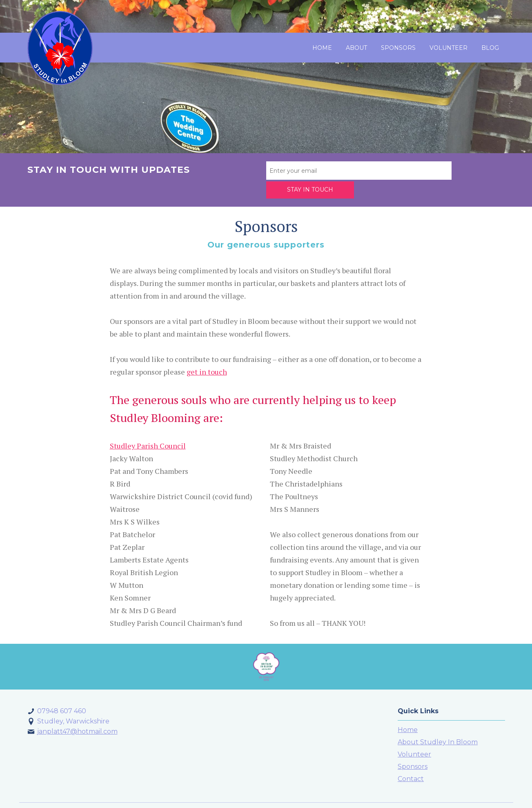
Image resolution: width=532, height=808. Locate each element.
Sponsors (398, 48)
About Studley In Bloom (438, 722)
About (356, 48)
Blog (490, 48)
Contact (411, 759)
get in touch (207, 352)
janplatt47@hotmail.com (77, 712)
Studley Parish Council (148, 426)
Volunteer (449, 48)
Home (322, 48)
